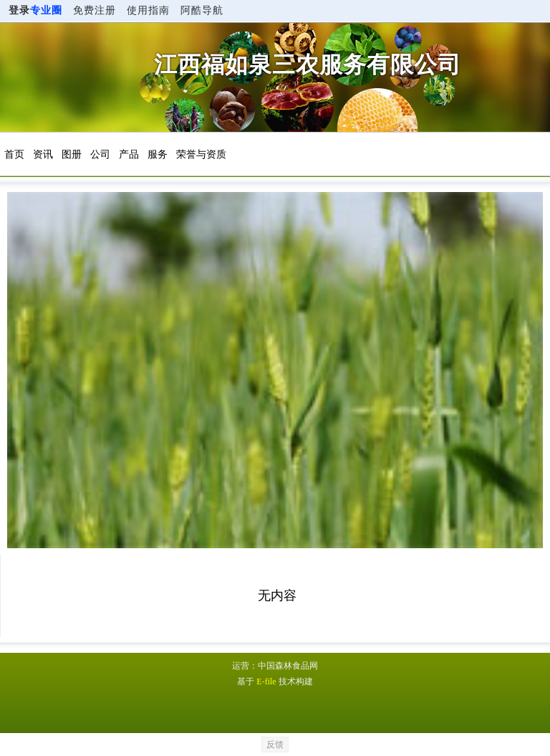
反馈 (275, 745)
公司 (100, 154)
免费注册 (95, 10)
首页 (14, 154)
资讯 (43, 154)
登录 (35, 10)
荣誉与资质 (201, 154)
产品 (129, 154)
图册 (72, 154)
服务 (158, 154)
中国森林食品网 (288, 666)
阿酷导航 (202, 10)
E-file (266, 681)
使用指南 (148, 10)
